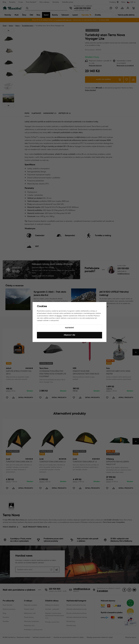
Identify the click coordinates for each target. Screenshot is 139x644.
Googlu (59, 316)
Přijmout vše (69, 335)
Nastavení (69, 328)
